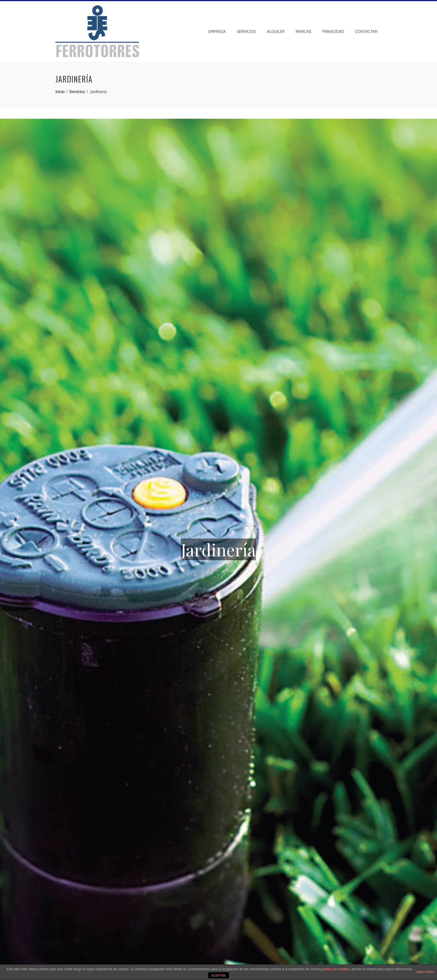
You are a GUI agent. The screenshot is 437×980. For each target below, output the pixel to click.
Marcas (304, 31)
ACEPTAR (218, 976)
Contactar (366, 31)
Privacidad (333, 31)
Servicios (246, 31)
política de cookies (336, 969)
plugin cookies (425, 972)
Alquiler (276, 31)
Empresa (217, 31)
